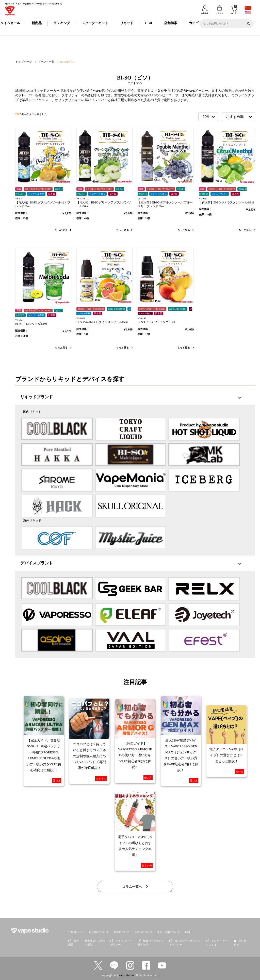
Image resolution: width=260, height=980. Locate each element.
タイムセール (10, 24)
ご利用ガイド (75, 932)
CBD (148, 24)
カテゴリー (197, 24)
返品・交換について (161, 932)
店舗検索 (171, 24)
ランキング (62, 24)
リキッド (127, 24)
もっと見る (63, 230)
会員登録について (96, 932)
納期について (117, 932)
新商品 (37, 24)
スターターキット (95, 24)
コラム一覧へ (135, 887)
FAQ (178, 932)
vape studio (126, 974)
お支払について (137, 932)
